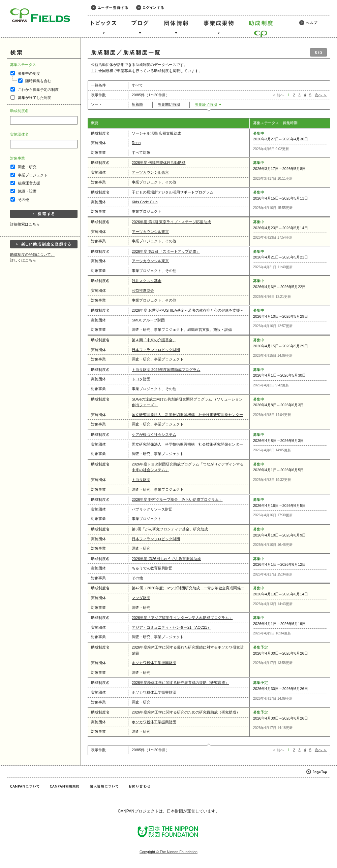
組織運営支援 (29, 183)
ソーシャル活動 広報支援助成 (156, 133)
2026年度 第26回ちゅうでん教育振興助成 (166, 559)
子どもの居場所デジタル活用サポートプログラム (173, 192)
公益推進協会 (143, 290)
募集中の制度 (29, 73)
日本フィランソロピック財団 (156, 350)
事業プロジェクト (33, 175)
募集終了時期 (208, 104)
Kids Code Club (145, 202)
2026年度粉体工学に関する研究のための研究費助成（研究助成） (186, 712)
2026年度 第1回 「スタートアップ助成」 (166, 251)
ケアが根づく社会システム (154, 435)
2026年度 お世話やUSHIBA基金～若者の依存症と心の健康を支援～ (188, 310)
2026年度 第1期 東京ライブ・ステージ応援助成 (171, 222)
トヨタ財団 (141, 379)
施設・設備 (27, 191)
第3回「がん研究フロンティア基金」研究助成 (170, 529)
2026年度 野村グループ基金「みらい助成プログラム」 (177, 499)
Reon (136, 143)
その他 (23, 200)
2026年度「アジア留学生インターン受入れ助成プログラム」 (182, 618)
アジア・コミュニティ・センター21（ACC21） (171, 627)
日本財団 (175, 811)
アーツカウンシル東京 (150, 172)
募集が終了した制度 (35, 98)
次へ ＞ (321, 95)
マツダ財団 (141, 598)
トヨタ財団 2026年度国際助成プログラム (166, 370)
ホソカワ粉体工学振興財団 (154, 663)
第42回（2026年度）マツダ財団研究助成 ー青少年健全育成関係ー (188, 588)
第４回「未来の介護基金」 (154, 340)
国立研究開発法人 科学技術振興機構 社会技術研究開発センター (187, 415)
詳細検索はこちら (25, 224)
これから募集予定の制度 (38, 90)
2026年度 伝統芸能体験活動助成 (159, 163)
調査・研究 (27, 167)
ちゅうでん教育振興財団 (152, 568)
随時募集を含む (38, 81)
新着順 (140, 104)
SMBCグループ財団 (148, 320)
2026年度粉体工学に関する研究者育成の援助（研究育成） (180, 683)
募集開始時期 (171, 104)
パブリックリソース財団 (152, 509)
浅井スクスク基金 (147, 281)
